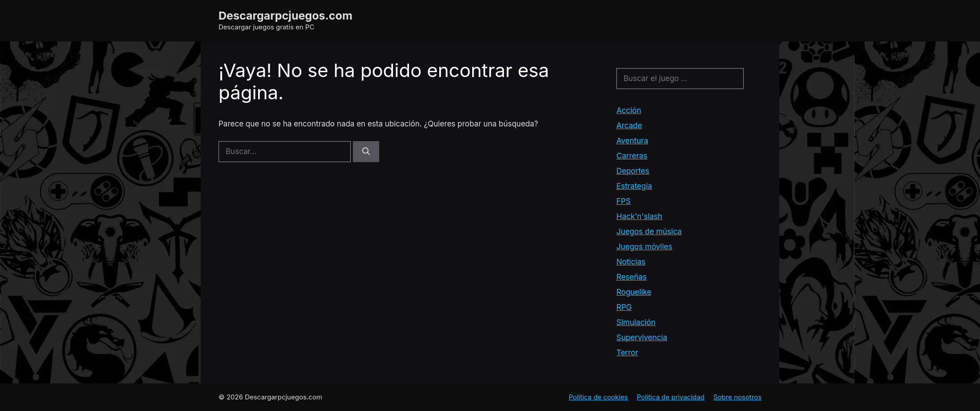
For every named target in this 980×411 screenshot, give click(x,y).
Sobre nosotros (737, 397)
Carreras (632, 156)
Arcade (629, 126)
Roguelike (634, 292)
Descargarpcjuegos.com (285, 16)
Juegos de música (649, 232)
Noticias (631, 262)
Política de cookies (598, 397)
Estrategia (634, 186)
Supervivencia (642, 338)
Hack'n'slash (639, 216)
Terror (627, 353)
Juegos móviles (644, 247)
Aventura (632, 141)
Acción (629, 110)
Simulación (636, 322)
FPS (624, 201)
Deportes (633, 171)
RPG (624, 307)
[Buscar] (366, 152)
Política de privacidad (671, 397)
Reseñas (632, 277)
